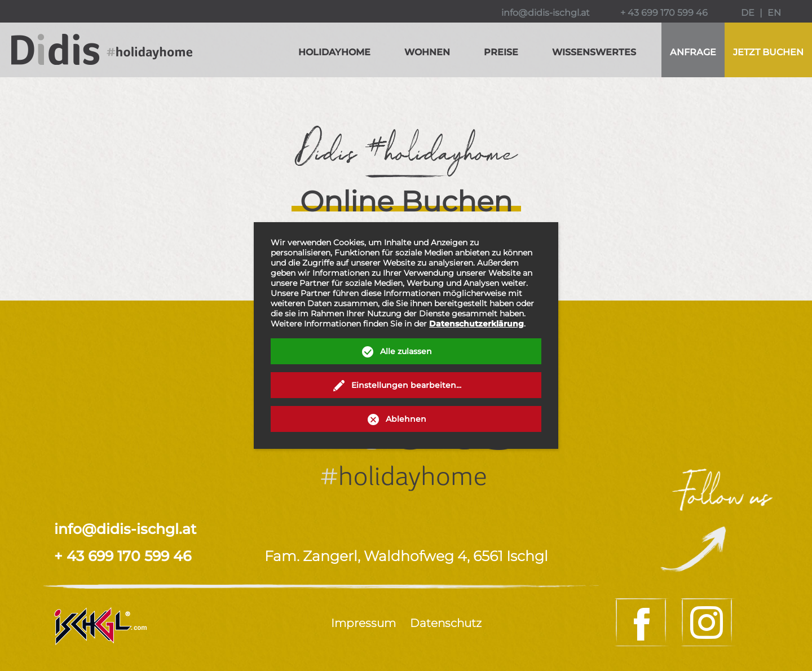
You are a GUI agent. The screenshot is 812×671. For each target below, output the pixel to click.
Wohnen (427, 52)
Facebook (642, 622)
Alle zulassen (406, 351)
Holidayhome (334, 52)
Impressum (363, 623)
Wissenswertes (594, 52)
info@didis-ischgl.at (546, 13)
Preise (501, 52)
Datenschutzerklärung (476, 324)
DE (748, 13)
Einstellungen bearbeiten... (406, 385)
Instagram (708, 622)
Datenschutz (446, 623)
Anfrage (693, 52)
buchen (768, 52)
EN (774, 13)
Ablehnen (406, 419)
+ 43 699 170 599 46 (664, 13)
